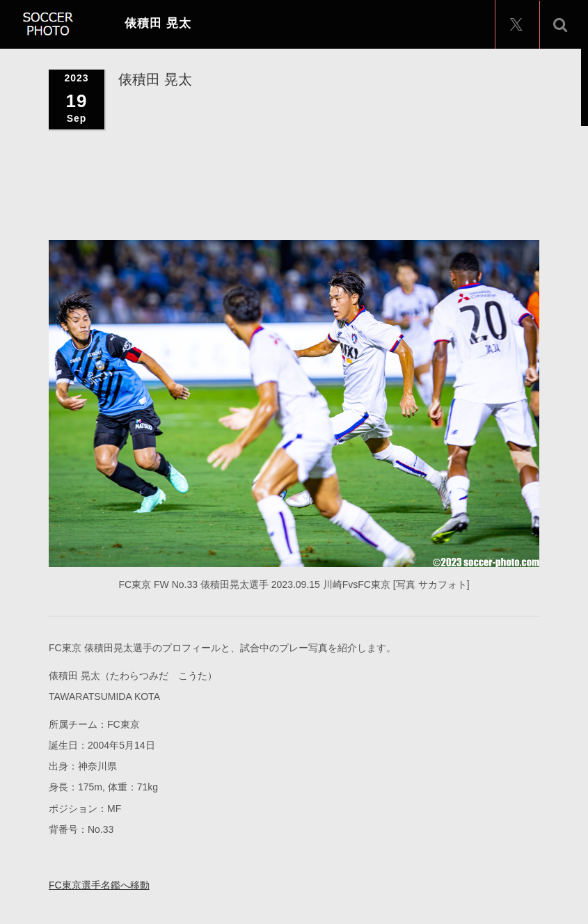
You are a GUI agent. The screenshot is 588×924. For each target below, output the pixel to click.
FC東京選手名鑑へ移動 (99, 884)
